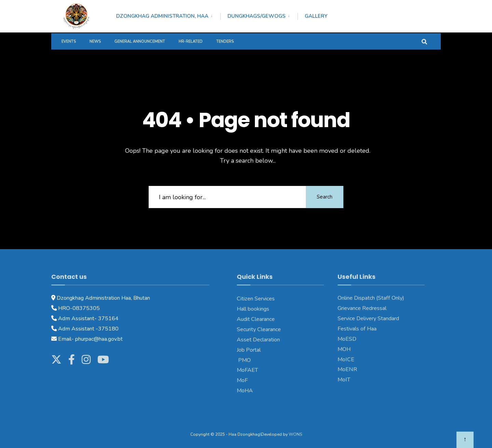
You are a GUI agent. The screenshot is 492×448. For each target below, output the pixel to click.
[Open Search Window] (424, 41)
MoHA (245, 391)
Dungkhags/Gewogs (257, 16)
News (95, 42)
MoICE (346, 359)
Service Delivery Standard (368, 318)
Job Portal (249, 350)
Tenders (225, 42)
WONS (295, 434)
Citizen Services (256, 299)
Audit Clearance (256, 319)
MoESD (347, 339)
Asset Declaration (258, 340)
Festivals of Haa (357, 329)
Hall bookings (253, 309)
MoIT (344, 380)
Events (69, 42)
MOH (344, 349)
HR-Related (191, 42)
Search (325, 197)
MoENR (347, 369)
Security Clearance (259, 329)
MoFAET (247, 370)
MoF (242, 380)
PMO (244, 360)
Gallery (316, 16)
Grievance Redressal (362, 308)
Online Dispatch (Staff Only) (371, 298)
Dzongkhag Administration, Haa (162, 16)
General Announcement (140, 42)
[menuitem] (168, 15)
